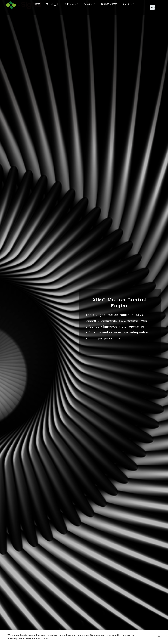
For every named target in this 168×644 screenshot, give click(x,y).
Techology (51, 7)
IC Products (70, 7)
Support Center (109, 7)
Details (45, 639)
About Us (128, 7)
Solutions (89, 7)
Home (37, 7)
